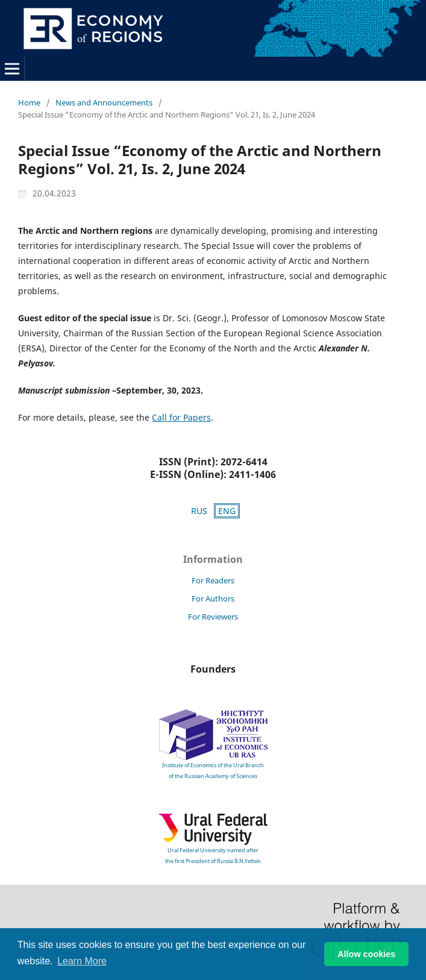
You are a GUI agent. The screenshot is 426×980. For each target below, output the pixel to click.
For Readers (213, 580)
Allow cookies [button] (366, 954)
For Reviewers (213, 617)
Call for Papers (181, 417)
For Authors (213, 598)
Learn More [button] (82, 961)
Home (29, 102)
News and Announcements (104, 102)
